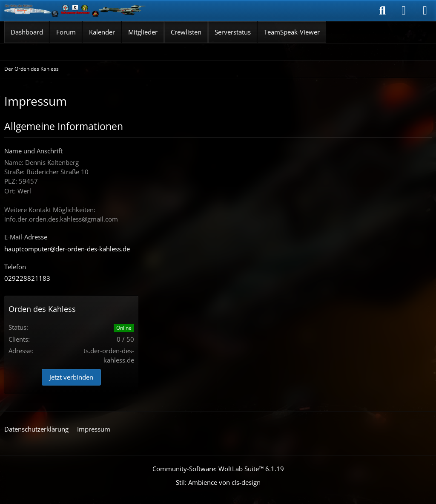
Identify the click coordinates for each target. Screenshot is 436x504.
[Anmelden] (404, 11)
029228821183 (27, 278)
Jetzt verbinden (71, 377)
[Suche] (382, 11)
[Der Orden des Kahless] (75, 11)
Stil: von (218, 482)
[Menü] (425, 11)
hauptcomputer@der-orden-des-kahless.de (67, 249)
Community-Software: (218, 469)
